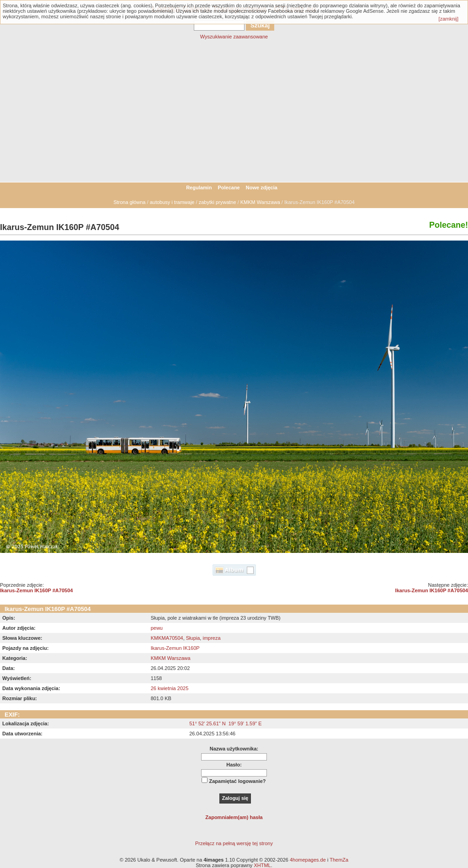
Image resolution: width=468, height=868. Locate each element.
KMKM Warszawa (260, 202)
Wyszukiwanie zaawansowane (234, 37)
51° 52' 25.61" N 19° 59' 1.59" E (225, 723)
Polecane (229, 188)
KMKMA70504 (167, 638)
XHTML (262, 865)
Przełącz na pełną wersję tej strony (234, 843)
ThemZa (339, 860)
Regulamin (199, 188)
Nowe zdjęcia (262, 188)
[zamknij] (449, 19)
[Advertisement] (234, 113)
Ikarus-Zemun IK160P (175, 648)
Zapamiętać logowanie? (237, 781)
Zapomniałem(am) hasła (234, 817)
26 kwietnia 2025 (170, 688)
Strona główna (129, 202)
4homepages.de (308, 860)
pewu (157, 628)
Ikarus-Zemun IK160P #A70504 (36, 590)
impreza (211, 638)
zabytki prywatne (218, 202)
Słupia (193, 638)
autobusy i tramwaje (172, 202)
